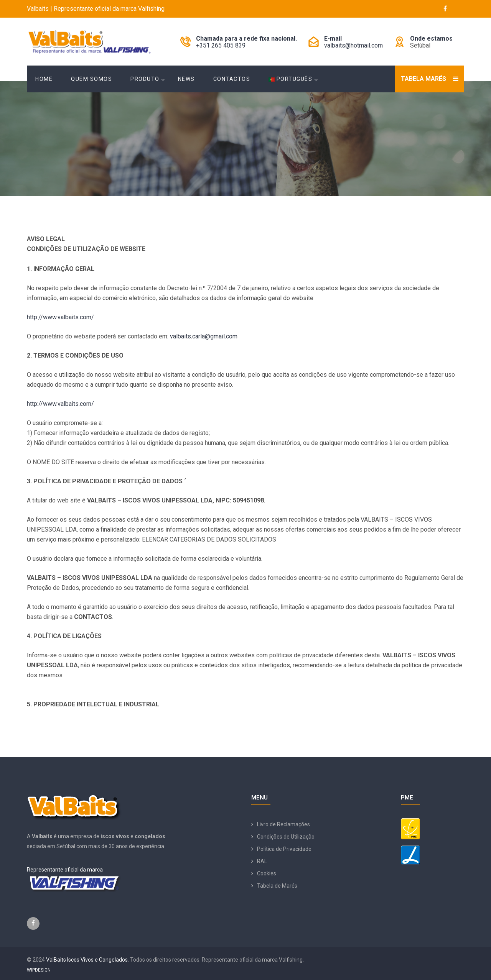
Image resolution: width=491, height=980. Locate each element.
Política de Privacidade (284, 849)
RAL (262, 861)
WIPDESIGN (39, 970)
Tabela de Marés (277, 886)
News (186, 79)
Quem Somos (91, 79)
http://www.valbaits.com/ (60, 317)
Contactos (232, 79)
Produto (145, 79)
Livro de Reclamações (283, 824)
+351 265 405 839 (221, 45)
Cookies (267, 873)
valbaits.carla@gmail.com (204, 336)
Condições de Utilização (286, 837)
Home (44, 79)
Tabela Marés (423, 79)
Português (290, 79)
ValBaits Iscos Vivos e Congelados (87, 960)
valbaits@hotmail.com (353, 45)
